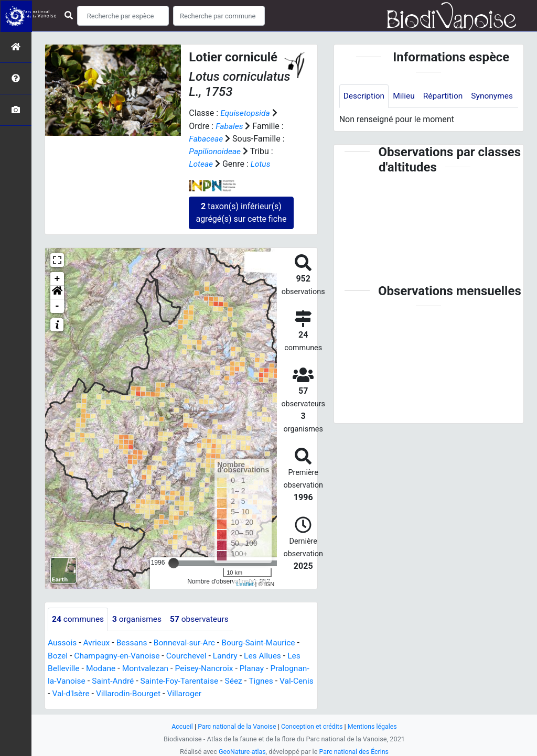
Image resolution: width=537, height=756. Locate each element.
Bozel (58, 655)
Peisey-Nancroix (208, 667)
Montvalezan (148, 667)
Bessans (134, 642)
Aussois (63, 642)
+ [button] (57, 278)
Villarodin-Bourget (199, 692)
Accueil (179, 725)
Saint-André (155, 680)
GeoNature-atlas (241, 750)
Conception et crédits (313, 725)
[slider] (174, 562)
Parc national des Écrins (355, 750)
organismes (139, 618)
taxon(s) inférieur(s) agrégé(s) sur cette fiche (241, 212)
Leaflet (245, 584)
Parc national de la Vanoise (235, 725)
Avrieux (98, 642)
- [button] (57, 305)
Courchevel (190, 655)
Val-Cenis (97, 692)
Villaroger (257, 692)
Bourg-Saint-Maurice (264, 642)
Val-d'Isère (140, 692)
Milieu (406, 96)
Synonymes (365, 120)
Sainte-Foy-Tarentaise (223, 680)
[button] (57, 291)
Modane (102, 667)
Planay (257, 667)
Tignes (60, 692)
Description (365, 96)
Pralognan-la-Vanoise (87, 680)
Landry (230, 655)
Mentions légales (375, 725)
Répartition (446, 96)
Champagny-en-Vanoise (119, 655)
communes (79, 618)
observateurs (203, 618)
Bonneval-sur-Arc (188, 642)
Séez (279, 680)
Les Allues (268, 655)
